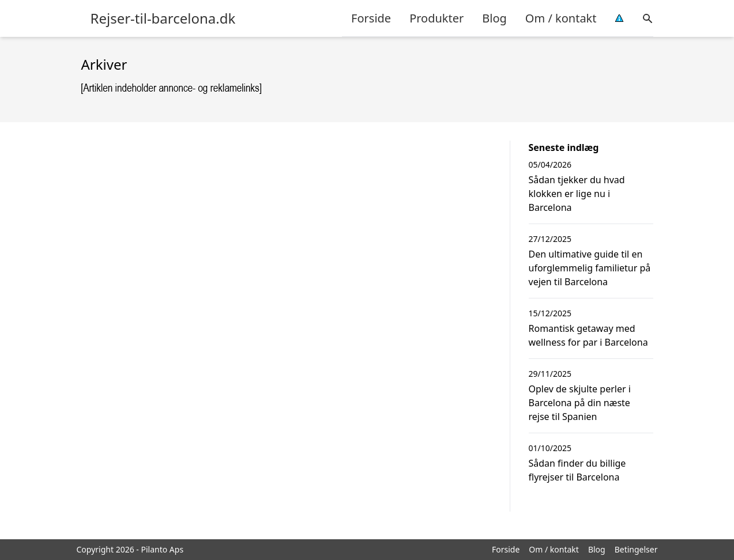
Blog (494, 18)
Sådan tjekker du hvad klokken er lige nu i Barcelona (577, 194)
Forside (371, 18)
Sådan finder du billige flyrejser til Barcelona (577, 470)
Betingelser (636, 549)
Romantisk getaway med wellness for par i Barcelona (588, 335)
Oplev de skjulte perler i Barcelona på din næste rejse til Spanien (580, 403)
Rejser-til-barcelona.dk (163, 18)
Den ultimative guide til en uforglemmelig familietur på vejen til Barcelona (590, 268)
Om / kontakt (561, 18)
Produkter (436, 18)
